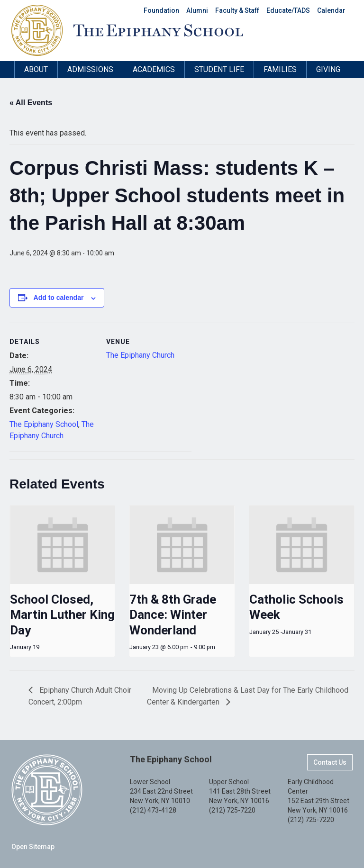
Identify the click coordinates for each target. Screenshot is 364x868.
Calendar (331, 10)
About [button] (36, 69)
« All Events (31, 103)
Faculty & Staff (237, 10)
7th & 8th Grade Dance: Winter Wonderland (173, 615)
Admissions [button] (90, 69)
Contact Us (330, 762)
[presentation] (62, 545)
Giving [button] (328, 69)
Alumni (197, 10)
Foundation (161, 10)
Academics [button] (154, 69)
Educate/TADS (288, 10)
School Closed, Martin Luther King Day (62, 615)
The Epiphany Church (140, 355)
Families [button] (280, 69)
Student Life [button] (219, 69)
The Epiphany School (44, 424)
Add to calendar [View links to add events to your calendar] (59, 298)
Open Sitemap (33, 847)
